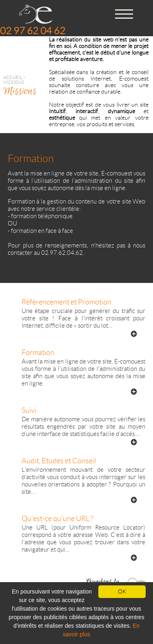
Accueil (13, 77)
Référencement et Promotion (67, 302)
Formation (38, 353)
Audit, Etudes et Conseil (59, 461)
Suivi (29, 410)
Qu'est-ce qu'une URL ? (58, 519)
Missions (14, 82)
